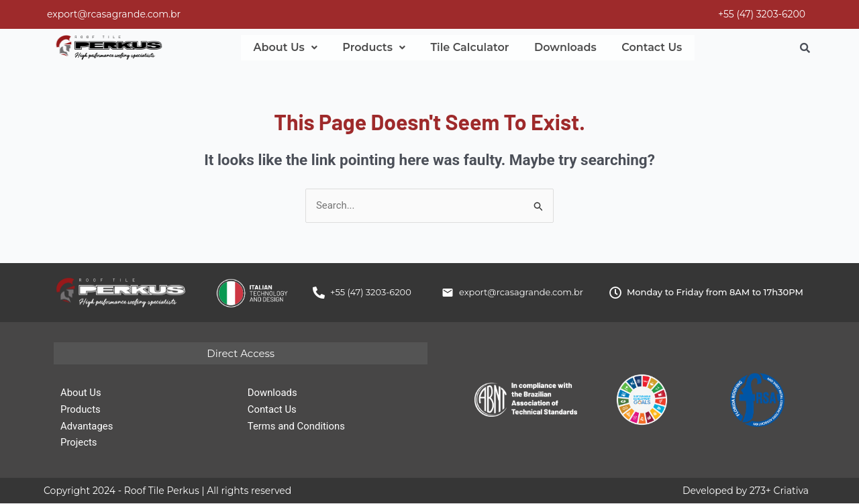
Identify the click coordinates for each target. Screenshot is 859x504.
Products (366, 48)
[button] (283, 48)
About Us (283, 48)
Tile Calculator (457, 48)
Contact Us (629, 48)
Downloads (548, 48)
